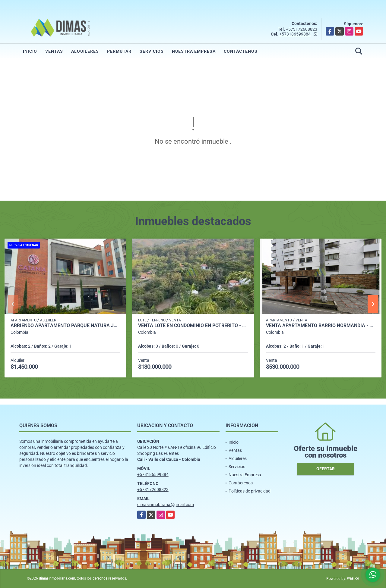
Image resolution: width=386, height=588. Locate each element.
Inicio (30, 51)
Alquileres (85, 51)
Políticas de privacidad (250, 491)
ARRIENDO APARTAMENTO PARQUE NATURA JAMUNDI (65, 326)
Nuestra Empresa (194, 51)
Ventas (54, 51)
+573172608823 (302, 29)
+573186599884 (295, 34)
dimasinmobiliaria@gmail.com (166, 505)
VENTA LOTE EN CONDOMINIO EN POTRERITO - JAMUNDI (193, 326)
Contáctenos (241, 51)
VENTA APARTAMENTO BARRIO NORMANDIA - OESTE (321, 326)
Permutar (119, 51)
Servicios (152, 51)
